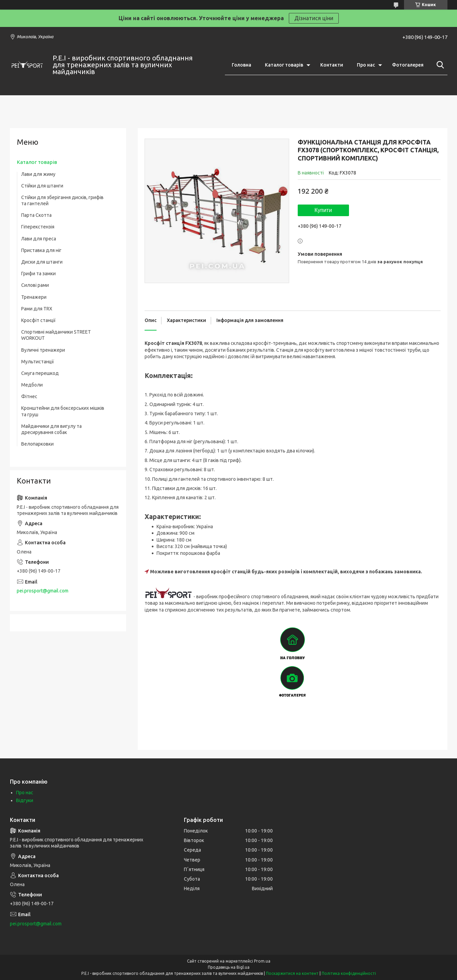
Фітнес (29, 396)
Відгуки (25, 800)
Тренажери (34, 297)
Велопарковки (37, 444)
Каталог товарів (284, 65)
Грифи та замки (38, 274)
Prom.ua (262, 961)
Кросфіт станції (38, 320)
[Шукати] (439, 65)
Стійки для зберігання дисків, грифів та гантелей (62, 200)
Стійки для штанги (42, 186)
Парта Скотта (36, 215)
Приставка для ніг (41, 250)
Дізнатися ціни (314, 18)
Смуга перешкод (40, 373)
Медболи (32, 385)
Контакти (332, 65)
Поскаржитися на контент (292, 973)
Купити (323, 210)
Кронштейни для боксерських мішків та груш (63, 411)
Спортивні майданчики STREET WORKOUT (56, 335)
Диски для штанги (42, 262)
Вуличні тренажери (43, 350)
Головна (241, 65)
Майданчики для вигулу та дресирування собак (51, 429)
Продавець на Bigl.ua (229, 967)
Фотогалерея (408, 65)
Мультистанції (38, 362)
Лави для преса (39, 239)
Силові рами (35, 285)
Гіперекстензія (38, 227)
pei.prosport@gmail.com (43, 591)
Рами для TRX (37, 309)
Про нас (366, 65)
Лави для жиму (38, 174)
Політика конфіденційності (349, 973)
